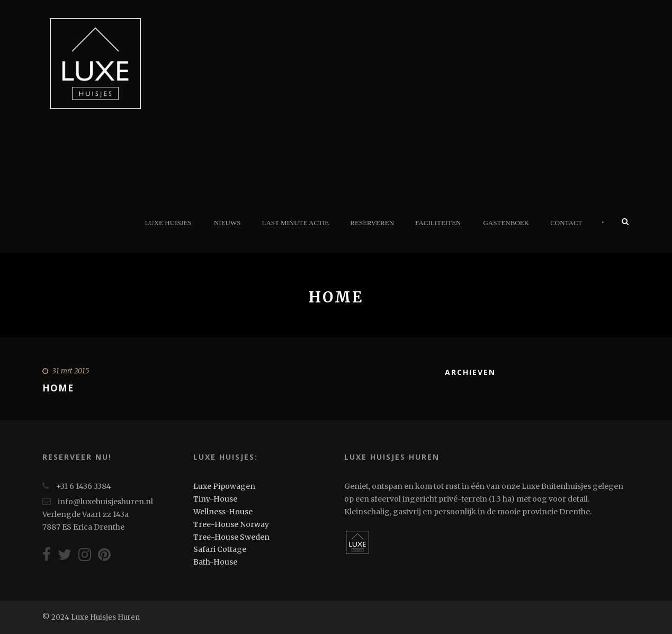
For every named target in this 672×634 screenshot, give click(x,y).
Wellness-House (223, 512)
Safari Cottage (220, 549)
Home (58, 388)
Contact (566, 223)
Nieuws (227, 223)
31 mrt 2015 (71, 371)
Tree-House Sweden (231, 537)
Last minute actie (295, 223)
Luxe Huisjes (168, 223)
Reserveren (372, 223)
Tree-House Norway (231, 524)
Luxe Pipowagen (224, 486)
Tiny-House (215, 499)
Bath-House (215, 562)
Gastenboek (506, 223)
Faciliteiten (438, 223)
